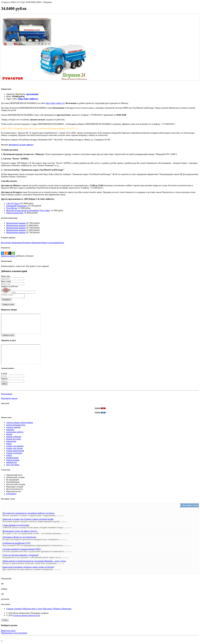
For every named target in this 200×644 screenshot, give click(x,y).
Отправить (6, 300)
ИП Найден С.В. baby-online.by (21, 145)
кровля (9, 435)
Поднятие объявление (32, 243)
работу (9, 456)
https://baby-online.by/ (28, 99)
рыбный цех (12, 463)
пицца (9, 444)
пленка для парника (15, 447)
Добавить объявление (62, 609)
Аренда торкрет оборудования (20, 423)
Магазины (47, 609)
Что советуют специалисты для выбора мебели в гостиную (28, 514)
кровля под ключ (14, 440)
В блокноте (11, 494)
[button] (2, 389)
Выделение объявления (12, 243)
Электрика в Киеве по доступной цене (19, 538)
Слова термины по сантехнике (16, 526)
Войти (4, 385)
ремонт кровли (13, 461)
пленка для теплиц (14, 449)
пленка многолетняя (15, 451)
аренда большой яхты (16, 426)
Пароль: (5, 379)
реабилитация (12, 458)
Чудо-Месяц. (12, 208)
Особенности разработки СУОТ (16, 544)
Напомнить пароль (9, 399)
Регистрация (7, 395)
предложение (32, 94)
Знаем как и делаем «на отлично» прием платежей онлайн (28, 520)
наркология (11, 442)
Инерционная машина (16, 223)
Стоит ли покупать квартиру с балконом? (21, 556)
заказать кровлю (13, 428)
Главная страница (14, 609)
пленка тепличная (14, 454)
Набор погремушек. (15, 213)
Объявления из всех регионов (14, 634)
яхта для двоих (13, 465)
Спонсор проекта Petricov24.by (27, 616)
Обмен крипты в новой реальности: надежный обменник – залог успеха (34, 562)
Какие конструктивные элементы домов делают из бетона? (28, 568)
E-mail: (4, 374)
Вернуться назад (8, 631)
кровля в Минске (14, 437)
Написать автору (9, 256)
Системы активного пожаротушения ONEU (22, 550)
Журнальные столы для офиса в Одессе (20, 532)
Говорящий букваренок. (17, 206)
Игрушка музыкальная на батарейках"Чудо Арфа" (28, 210)
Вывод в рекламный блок (53, 243)
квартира (10, 430)
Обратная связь (29, 609)
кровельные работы (15, 433)
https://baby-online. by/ (55, 103)
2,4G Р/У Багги (13, 203)
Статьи (39, 609)
